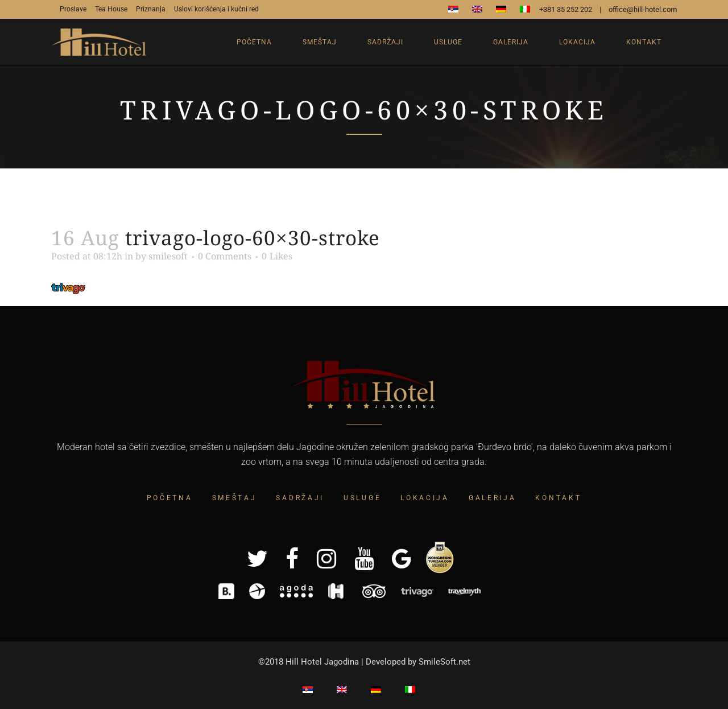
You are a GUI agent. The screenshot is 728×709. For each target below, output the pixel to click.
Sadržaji (300, 498)
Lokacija (425, 498)
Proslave (73, 9)
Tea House (111, 9)
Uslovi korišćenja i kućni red (216, 9)
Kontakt (558, 498)
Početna (170, 498)
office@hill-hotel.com (643, 9)
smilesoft (168, 256)
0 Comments (225, 256)
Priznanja (151, 9)
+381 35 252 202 (566, 9)
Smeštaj (235, 498)
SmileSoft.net (444, 662)
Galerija (493, 498)
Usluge (362, 498)
